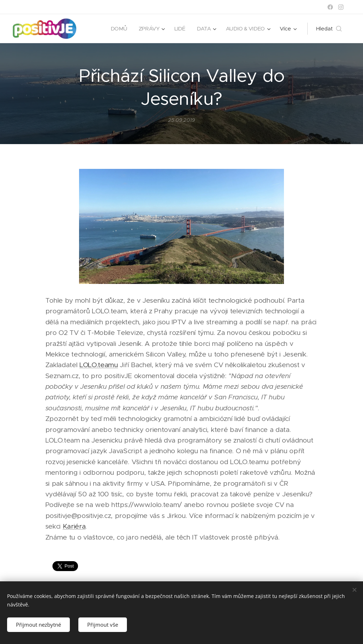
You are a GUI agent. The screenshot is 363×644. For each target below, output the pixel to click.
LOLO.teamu (99, 365)
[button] (329, 29)
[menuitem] (118, 29)
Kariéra (74, 526)
